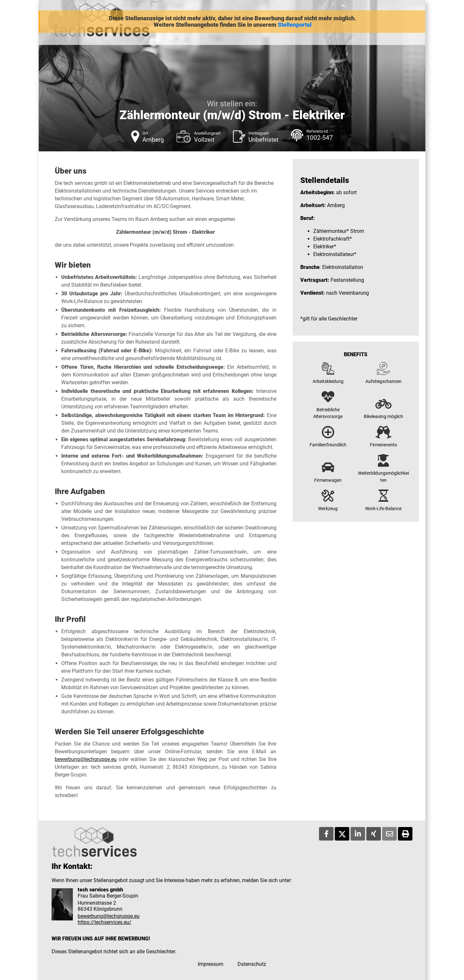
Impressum (211, 964)
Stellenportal (295, 25)
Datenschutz (252, 964)
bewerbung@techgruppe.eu (86, 759)
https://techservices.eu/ (105, 922)
